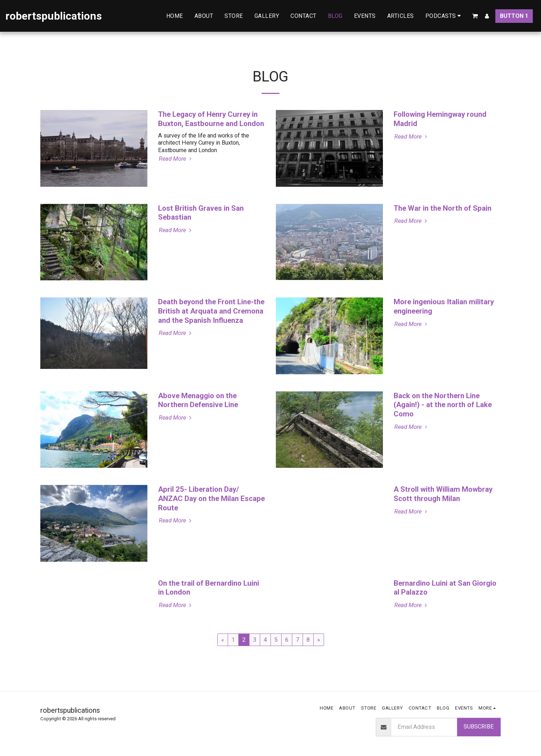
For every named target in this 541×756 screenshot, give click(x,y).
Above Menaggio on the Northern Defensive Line (198, 400)
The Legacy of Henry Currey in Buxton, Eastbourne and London (211, 119)
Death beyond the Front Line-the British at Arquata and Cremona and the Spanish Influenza (211, 311)
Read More (176, 159)
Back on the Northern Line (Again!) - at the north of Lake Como (443, 405)
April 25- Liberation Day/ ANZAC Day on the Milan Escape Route (211, 499)
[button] (444, 16)
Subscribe (479, 727)
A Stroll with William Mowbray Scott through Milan (443, 494)
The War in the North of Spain (443, 208)
